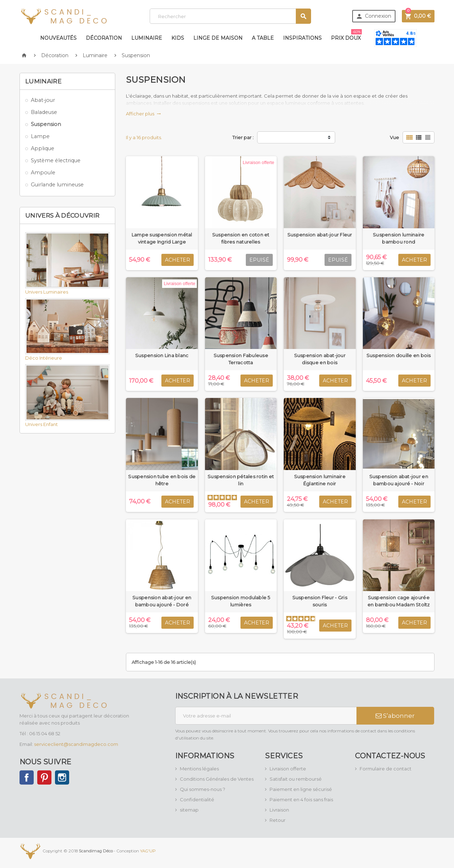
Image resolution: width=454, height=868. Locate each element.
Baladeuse (44, 112)
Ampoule (43, 173)
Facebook (27, 777)
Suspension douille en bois (399, 355)
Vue (394, 137)
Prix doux (346, 35)
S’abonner (395, 716)
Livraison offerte (288, 769)
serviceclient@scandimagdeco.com (76, 744)
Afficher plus (143, 114)
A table (263, 38)
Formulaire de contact (386, 769)
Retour (278, 820)
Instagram (62, 777)
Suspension (46, 124)
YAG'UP (148, 851)
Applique (43, 148)
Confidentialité (197, 799)
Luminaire (147, 38)
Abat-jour (43, 100)
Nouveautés (58, 38)
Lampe (40, 136)
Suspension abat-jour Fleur (320, 235)
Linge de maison (218, 38)
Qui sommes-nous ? (203, 789)
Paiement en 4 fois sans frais (301, 799)
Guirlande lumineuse (57, 185)
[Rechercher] (230, 16)
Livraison (279, 810)
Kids (178, 38)
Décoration (104, 38)
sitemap (189, 810)
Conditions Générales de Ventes (217, 779)
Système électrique (56, 160)
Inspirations (302, 38)
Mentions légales (199, 769)
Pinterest (44, 777)
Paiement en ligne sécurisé (301, 789)
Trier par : (243, 137)
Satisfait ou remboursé (296, 779)
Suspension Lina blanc (162, 355)
